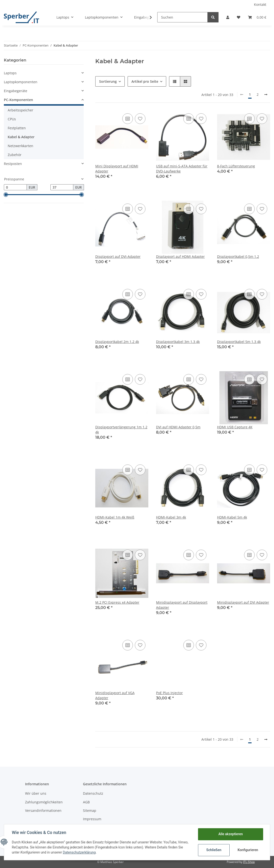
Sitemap (90, 810)
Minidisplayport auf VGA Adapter (115, 695)
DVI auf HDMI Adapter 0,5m (178, 427)
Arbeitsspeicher (21, 110)
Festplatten (17, 128)
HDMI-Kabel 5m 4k (232, 517)
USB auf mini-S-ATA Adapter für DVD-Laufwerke (182, 169)
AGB (86, 802)
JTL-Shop (249, 862)
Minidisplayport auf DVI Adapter (243, 602)
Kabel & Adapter (21, 137)
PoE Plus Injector (169, 693)
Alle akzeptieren (230, 834)
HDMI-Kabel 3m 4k (171, 517)
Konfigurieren (248, 850)
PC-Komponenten (18, 100)
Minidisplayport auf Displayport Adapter (182, 605)
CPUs (12, 119)
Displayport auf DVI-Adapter (118, 256)
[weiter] (266, 95)
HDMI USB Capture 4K (235, 427)
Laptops (10, 73)
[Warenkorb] (257, 17)
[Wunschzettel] (239, 17)
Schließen (214, 850)
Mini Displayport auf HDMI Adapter (117, 169)
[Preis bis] (62, 187)
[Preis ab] (15, 187)
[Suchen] (182, 17)
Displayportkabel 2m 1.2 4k (117, 342)
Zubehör (15, 155)
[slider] (6, 195)
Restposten (13, 164)
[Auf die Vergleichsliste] (128, 119)
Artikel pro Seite (145, 81)
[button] (228, 17)
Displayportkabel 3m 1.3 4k (178, 342)
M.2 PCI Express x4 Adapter (117, 602)
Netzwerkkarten (21, 146)
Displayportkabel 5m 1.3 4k (239, 342)
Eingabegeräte (16, 91)
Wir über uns (36, 793)
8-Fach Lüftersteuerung (236, 166)
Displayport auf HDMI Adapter (180, 256)
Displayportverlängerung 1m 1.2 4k (121, 430)
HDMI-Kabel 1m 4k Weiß (115, 517)
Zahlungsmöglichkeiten (44, 802)
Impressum (92, 819)
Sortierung (108, 81)
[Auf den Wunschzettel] (140, 119)
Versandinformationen (43, 810)
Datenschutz (93, 793)
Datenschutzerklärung (79, 852)
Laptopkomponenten (21, 82)
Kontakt (260, 4)
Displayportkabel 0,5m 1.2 (238, 256)
